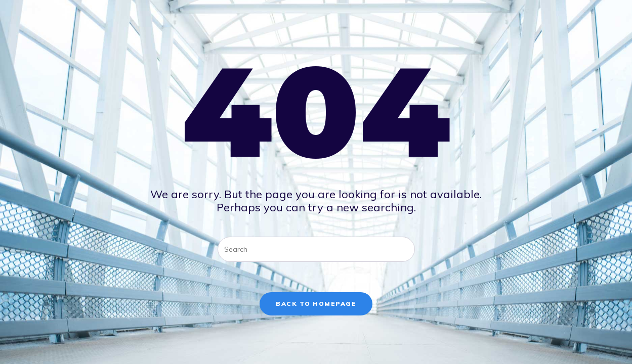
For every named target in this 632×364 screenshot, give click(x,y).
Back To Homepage (316, 304)
